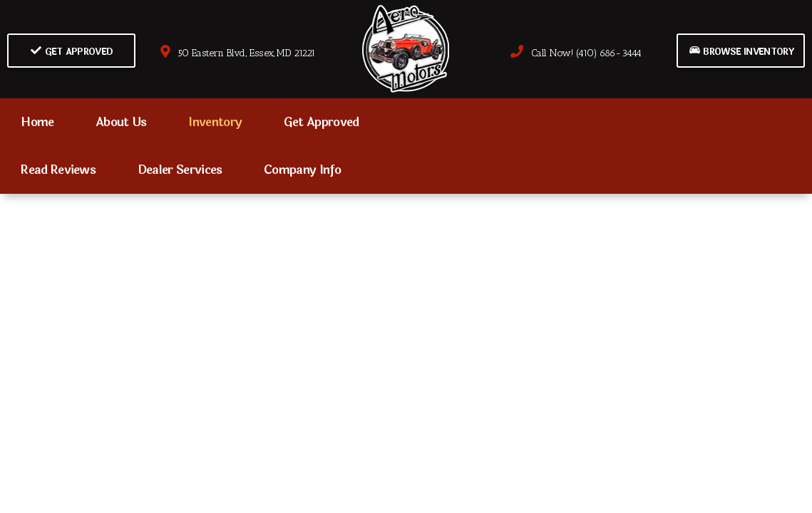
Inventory (215, 122)
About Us (121, 122)
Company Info (302, 170)
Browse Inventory (741, 52)
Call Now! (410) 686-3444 (576, 53)
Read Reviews (58, 170)
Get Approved (72, 52)
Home (37, 122)
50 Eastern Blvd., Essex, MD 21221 (237, 53)
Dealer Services (180, 170)
